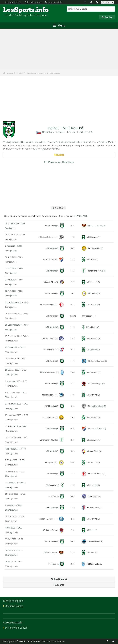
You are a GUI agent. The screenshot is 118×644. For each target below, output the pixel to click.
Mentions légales (14, 606)
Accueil (10, 73)
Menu (59, 25)
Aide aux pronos (13, 2)
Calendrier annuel (33, 2)
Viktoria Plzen (50, 282)
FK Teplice (92, 293)
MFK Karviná (55, 73)
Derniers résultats (54, 2)
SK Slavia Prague (47, 305)
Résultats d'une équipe (36, 73)
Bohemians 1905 (95, 271)
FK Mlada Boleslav (48, 372)
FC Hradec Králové (46, 237)
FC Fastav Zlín (94, 248)
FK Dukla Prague (95, 226)
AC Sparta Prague (95, 383)
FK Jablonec (92, 327)
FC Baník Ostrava (50, 259)
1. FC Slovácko (47, 338)
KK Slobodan (87, 316)
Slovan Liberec (48, 395)
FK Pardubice (49, 350)
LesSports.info (15, 10)
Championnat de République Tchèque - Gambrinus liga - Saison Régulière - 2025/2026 (46, 216)
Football (20, 73)
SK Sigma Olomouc (96, 361)
